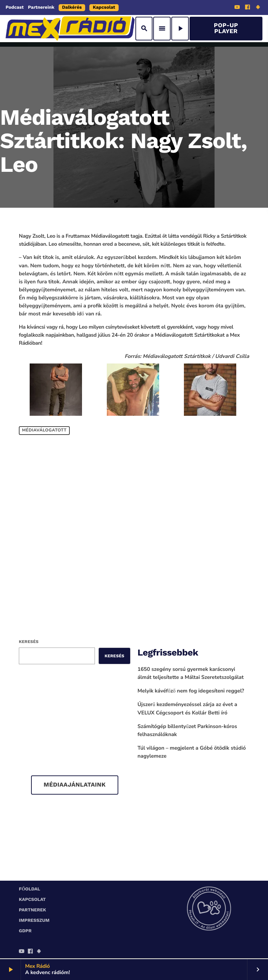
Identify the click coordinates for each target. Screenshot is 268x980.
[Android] (258, 8)
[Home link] (70, 29)
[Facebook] (248, 8)
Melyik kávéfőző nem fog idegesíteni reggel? (191, 691)
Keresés (29, 642)
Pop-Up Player (226, 28)
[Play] (180, 29)
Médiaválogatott (44, 431)
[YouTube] (237, 8)
